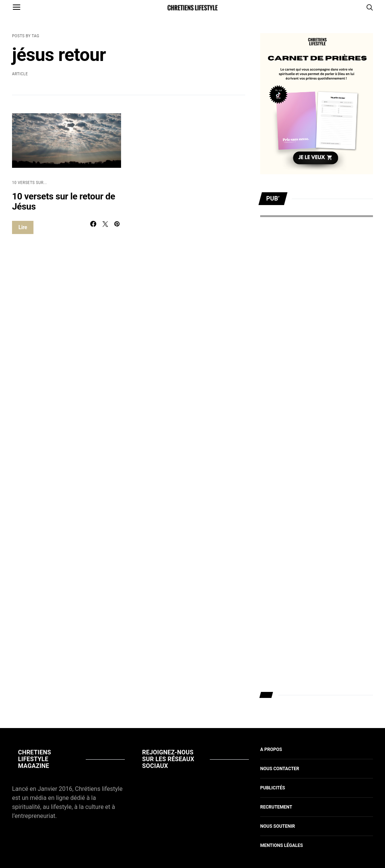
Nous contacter (280, 769)
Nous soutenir (277, 826)
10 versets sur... (30, 183)
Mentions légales (282, 845)
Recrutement (276, 807)
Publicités (273, 788)
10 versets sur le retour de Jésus (64, 201)
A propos (271, 749)
